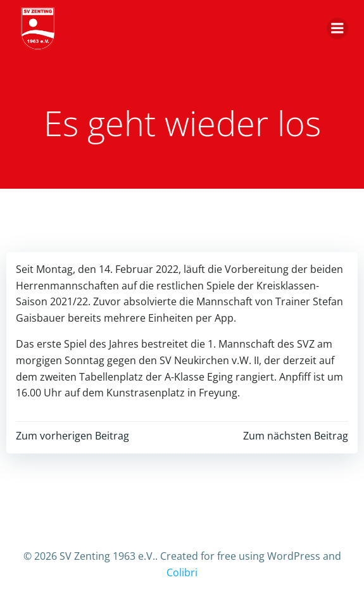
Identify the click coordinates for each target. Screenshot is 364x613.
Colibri (182, 572)
